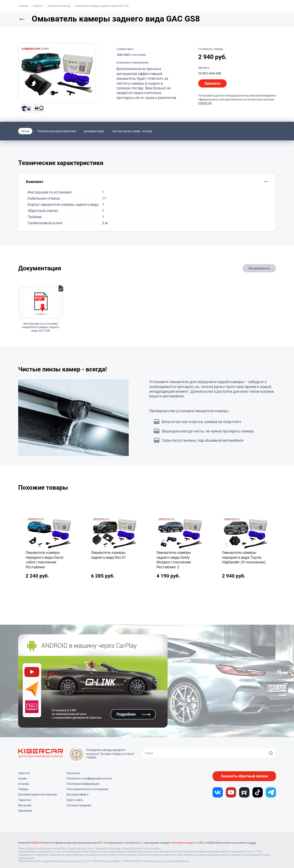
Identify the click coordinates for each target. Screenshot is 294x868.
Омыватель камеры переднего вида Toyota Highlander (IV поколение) (244, 557)
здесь (253, 843)
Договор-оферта (78, 794)
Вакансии (25, 805)
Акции (22, 778)
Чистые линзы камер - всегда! (132, 131)
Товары (23, 789)
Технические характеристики (57, 131)
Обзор (25, 131)
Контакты (73, 773)
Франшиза (25, 811)
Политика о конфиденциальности (89, 778)
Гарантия (25, 800)
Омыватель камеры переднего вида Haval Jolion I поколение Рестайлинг (44, 560)
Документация (94, 131)
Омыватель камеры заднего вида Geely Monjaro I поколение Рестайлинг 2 (174, 560)
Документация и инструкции (38, 794)
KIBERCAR (205, 103)
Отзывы (24, 784)
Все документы (259, 268)
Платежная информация (83, 784)
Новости (24, 773)
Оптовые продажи (79, 805)
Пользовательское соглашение (87, 789)
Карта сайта (75, 800)
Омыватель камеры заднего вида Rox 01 (109, 555)
